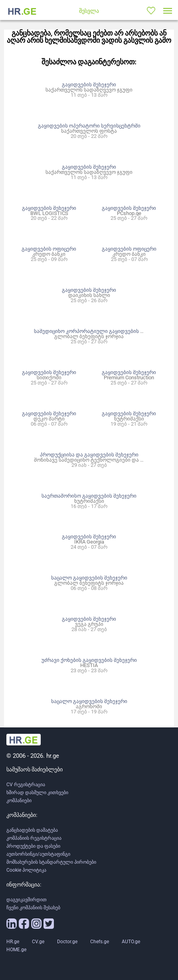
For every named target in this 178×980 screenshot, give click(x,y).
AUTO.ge (131, 942)
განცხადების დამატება (32, 830)
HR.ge (13, 942)
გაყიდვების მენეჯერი (89, 85)
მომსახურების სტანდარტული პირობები (51, 862)
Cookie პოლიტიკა (26, 870)
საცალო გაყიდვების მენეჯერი (89, 578)
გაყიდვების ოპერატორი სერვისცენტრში (89, 126)
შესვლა (89, 11)
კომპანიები (19, 801)
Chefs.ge (100, 942)
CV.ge (38, 942)
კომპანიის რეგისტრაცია (34, 838)
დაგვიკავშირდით (27, 900)
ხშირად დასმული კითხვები (37, 793)
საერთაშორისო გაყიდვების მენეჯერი (89, 496)
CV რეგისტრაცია (26, 785)
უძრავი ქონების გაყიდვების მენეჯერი (89, 660)
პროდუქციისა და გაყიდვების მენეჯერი (89, 455)
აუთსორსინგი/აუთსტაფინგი (38, 854)
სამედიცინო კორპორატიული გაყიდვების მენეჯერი (99, 331)
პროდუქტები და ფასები (33, 846)
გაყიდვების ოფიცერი (49, 249)
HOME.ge (16, 950)
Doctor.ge (67, 942)
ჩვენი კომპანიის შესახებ (33, 908)
